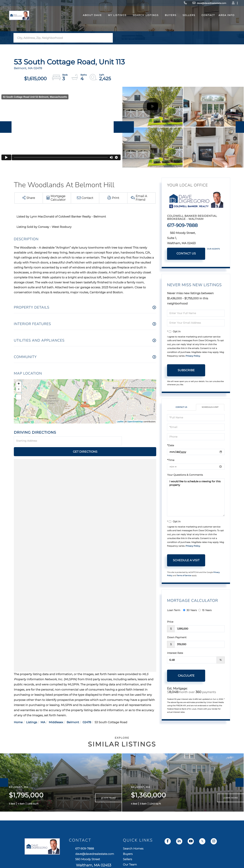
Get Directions (140, 450)
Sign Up (219, 5)
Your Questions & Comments (185, 484)
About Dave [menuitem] (88, 26)
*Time (171, 469)
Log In (210, 5)
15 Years (205, 619)
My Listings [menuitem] (113, 26)
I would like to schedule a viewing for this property (196, 507)
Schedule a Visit (210, 416)
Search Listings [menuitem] (142, 26)
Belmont (73, 720)
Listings (32, 720)
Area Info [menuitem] (223, 26)
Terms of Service (184, 585)
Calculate (186, 685)
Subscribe (186, 379)
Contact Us (186, 263)
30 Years (190, 619)
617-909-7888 (149, 4)
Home (18, 720)
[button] (109, 47)
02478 (87, 720)
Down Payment (177, 647)
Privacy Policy (193, 365)
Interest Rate (175, 662)
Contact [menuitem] (204, 26)
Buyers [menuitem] (167, 26)
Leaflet (120, 430)
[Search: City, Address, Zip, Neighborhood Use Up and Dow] (59, 47)
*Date (170, 455)
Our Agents (213, 258)
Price (170, 631)
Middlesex (56, 720)
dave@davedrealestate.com (179, 4)
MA (43, 720)
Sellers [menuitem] (185, 26)
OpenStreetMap (135, 430)
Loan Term (174, 619)
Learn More (109, 816)
